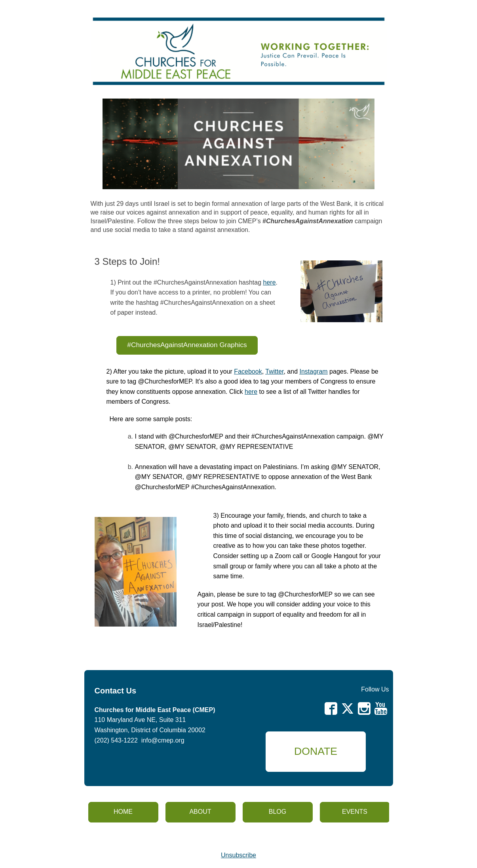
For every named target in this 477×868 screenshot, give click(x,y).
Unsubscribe (238, 855)
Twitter (274, 371)
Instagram (314, 371)
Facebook (248, 371)
